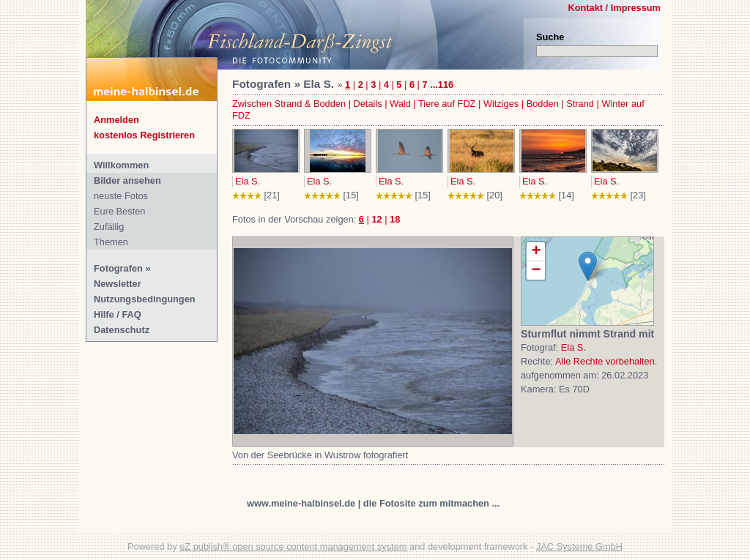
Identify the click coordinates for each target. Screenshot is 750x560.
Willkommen (121, 165)
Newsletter (118, 284)
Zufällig (109, 227)
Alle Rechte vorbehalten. (606, 361)
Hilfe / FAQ (118, 314)
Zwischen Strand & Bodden (289, 104)
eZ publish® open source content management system (293, 546)
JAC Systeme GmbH (579, 546)
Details (368, 104)
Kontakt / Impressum (614, 8)
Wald (400, 104)
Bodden (543, 104)
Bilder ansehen (127, 180)
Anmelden (116, 120)
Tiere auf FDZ (447, 104)
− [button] (536, 270)
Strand (580, 104)
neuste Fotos (121, 196)
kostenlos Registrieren (144, 135)
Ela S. (248, 181)
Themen (111, 242)
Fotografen (118, 268)
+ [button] (536, 252)
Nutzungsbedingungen (145, 299)
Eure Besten (119, 211)
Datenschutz (122, 330)
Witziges (501, 104)
